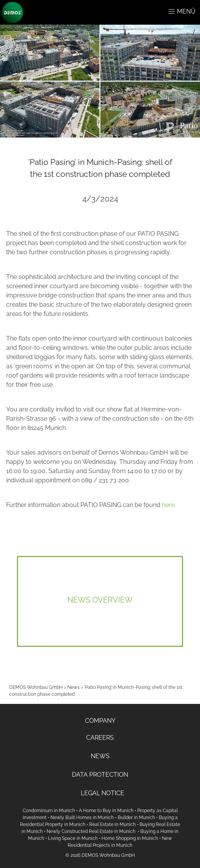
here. (169, 505)
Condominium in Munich (49, 811)
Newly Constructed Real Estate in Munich (92, 831)
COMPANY (100, 721)
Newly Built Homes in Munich (82, 818)
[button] (172, 12)
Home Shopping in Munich (130, 838)
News (73, 687)
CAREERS (100, 738)
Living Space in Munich (73, 838)
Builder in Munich (136, 818)
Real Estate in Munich (112, 824)
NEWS (100, 756)
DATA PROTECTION (100, 775)
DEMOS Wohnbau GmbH (36, 687)
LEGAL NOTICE (102, 793)
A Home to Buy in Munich (106, 811)
